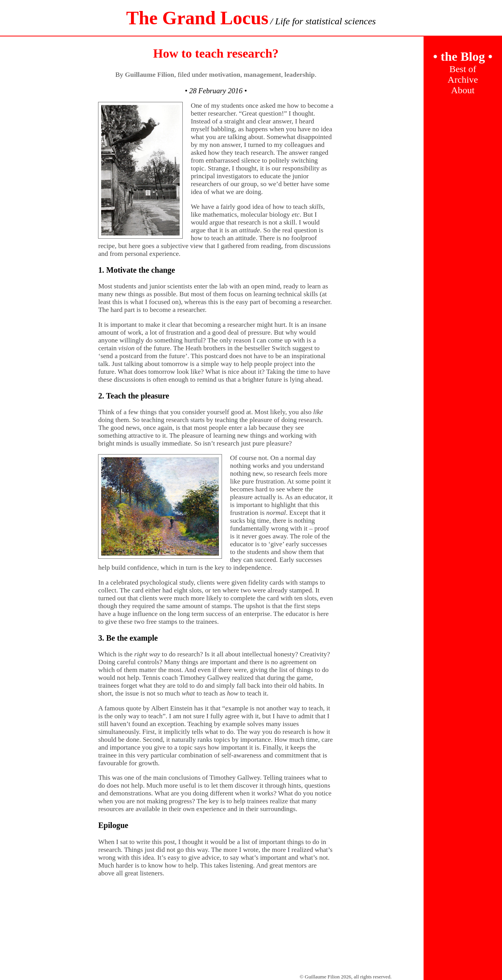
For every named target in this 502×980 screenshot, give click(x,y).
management (262, 75)
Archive (463, 80)
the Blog (463, 56)
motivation (225, 75)
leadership (299, 75)
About (463, 90)
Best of (463, 69)
